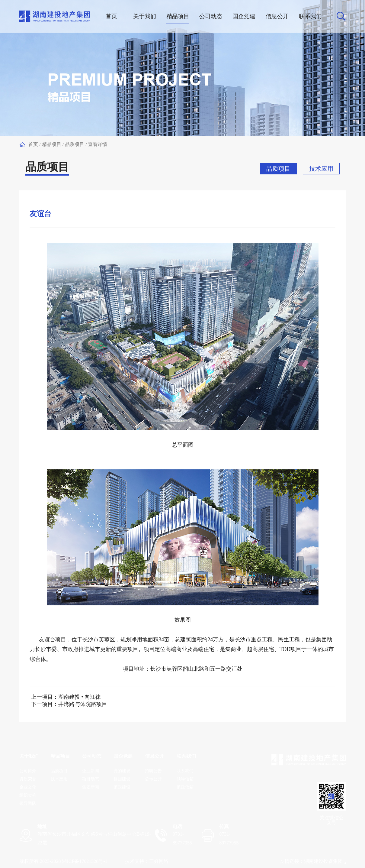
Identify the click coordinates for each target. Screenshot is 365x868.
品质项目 (75, 144)
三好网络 (159, 861)
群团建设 (122, 779)
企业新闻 (91, 771)
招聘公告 (153, 771)
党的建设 (122, 771)
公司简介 (28, 771)
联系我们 (185, 771)
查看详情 (98, 144)
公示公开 (153, 779)
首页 (33, 144)
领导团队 (28, 803)
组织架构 (28, 795)
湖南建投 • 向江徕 (80, 697)
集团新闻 (91, 787)
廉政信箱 (185, 787)
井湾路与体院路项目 (83, 704)
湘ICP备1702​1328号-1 (85, 861)
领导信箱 (185, 779)
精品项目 (52, 144)
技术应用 (321, 169)
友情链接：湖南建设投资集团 (311, 861)
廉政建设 (122, 787)
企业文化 (28, 787)
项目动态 (91, 779)
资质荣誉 (28, 779)
